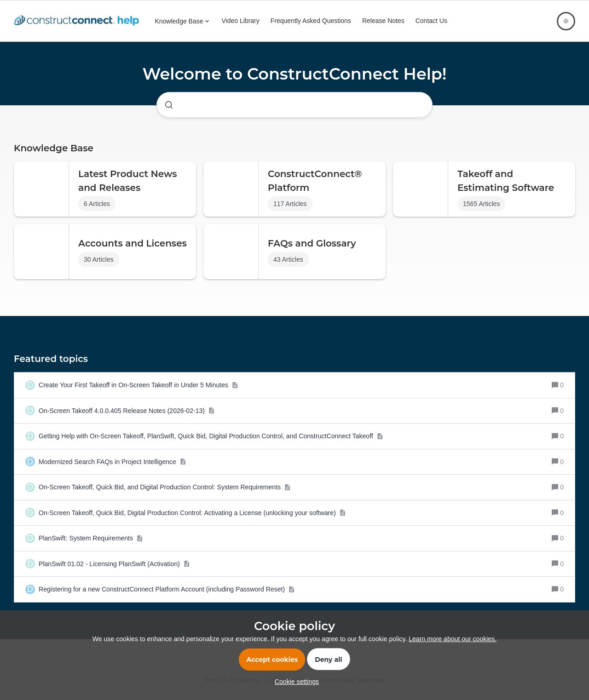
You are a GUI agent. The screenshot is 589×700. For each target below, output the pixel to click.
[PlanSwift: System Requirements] (91, 538)
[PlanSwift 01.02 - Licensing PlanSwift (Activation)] (114, 564)
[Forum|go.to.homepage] (79, 21)
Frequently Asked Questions (311, 21)
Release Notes (383, 21)
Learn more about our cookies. (453, 639)
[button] (294, 682)
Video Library (241, 21)
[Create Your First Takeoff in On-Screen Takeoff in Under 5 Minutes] (138, 385)
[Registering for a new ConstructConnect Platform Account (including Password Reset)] (167, 589)
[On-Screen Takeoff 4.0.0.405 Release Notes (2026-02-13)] (127, 411)
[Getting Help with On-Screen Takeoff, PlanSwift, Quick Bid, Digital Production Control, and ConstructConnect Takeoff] (211, 436)
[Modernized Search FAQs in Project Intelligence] (112, 462)
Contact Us (431, 21)
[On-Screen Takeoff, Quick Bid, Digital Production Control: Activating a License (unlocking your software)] (192, 513)
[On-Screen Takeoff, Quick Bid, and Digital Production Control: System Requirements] (165, 487)
